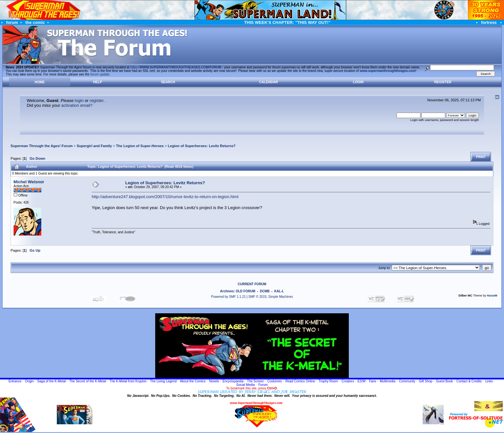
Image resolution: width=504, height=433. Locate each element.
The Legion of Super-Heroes (140, 146)
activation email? (77, 105)
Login (358, 82)
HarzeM (492, 296)
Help (98, 82)
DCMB (265, 291)
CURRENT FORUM (252, 284)
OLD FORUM (245, 291)
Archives (227, 291)
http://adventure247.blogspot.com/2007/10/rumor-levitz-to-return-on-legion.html (165, 197)
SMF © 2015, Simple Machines (271, 297)
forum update (100, 74)
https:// (176, 67)
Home (40, 82)
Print (481, 157)
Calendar (268, 82)
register (97, 101)
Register (443, 82)
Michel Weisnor (29, 182)
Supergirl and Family (94, 146)
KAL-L (279, 291)
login (79, 101)
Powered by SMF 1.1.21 (228, 297)
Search (168, 82)
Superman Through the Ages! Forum (42, 146)
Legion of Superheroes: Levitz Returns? (202, 146)
